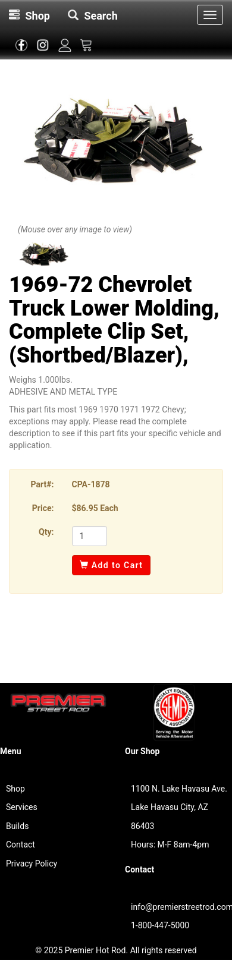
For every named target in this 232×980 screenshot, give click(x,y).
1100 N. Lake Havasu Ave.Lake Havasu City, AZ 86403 (179, 807)
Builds (17, 826)
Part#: (43, 484)
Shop (15, 789)
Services (22, 807)
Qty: (46, 532)
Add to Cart (112, 565)
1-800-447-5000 (160, 925)
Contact (21, 844)
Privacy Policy (32, 864)
